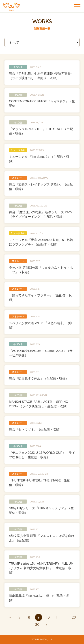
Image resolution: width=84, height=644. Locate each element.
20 (74, 617)
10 (48, 617)
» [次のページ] (47, 625)
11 (57, 617)
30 (37, 625)
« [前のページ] (10, 617)
